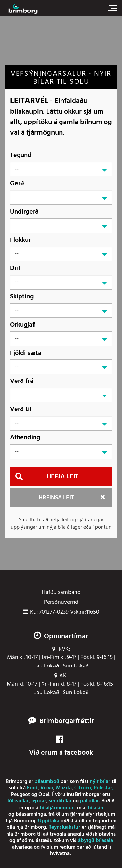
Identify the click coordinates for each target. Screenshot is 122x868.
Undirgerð (24, 212)
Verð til (21, 409)
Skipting (22, 297)
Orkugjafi (23, 325)
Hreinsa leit (56, 498)
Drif (15, 268)
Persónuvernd (61, 602)
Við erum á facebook (61, 747)
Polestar (103, 788)
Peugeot (20, 795)
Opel (44, 795)
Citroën (83, 788)
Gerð (17, 183)
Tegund (21, 155)
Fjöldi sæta (26, 353)
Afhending (25, 438)
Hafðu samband (61, 593)
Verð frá (22, 381)
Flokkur (20, 240)
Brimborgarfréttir (67, 721)
